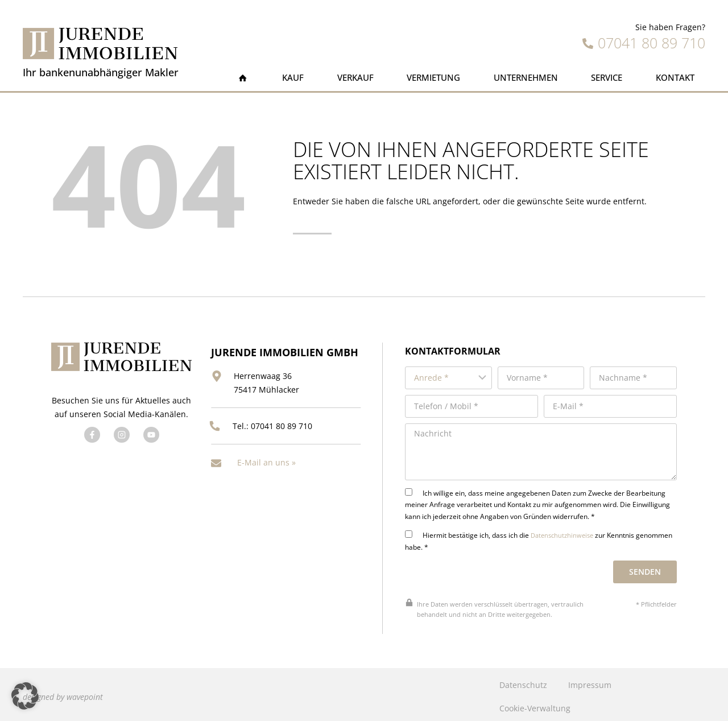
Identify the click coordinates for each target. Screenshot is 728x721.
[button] (25, 696)
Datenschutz (523, 680)
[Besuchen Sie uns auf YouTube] (150, 447)
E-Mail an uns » (266, 458)
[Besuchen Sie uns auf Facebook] (91, 447)
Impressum (590, 680)
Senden (646, 567)
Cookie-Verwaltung (535, 704)
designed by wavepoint (63, 692)
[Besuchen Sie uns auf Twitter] (121, 447)
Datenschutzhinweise (560, 531)
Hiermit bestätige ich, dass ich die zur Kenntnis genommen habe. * (539, 536)
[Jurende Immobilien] (100, 44)
